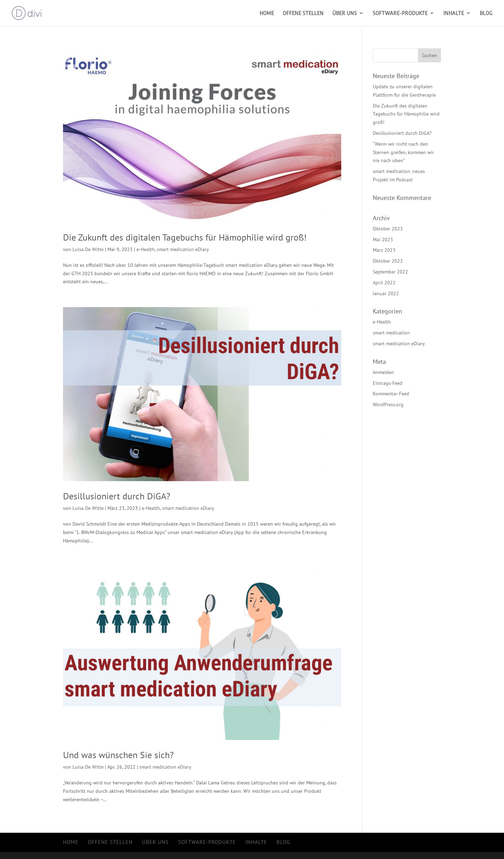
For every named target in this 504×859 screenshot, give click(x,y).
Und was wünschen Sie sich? (118, 755)
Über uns (345, 13)
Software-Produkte (400, 13)
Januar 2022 (386, 293)
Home (267, 13)
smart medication (391, 333)
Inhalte (454, 13)
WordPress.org (388, 404)
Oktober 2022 (388, 261)
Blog (486, 13)
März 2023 (384, 250)
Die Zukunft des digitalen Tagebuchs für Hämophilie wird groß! (185, 237)
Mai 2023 (383, 240)
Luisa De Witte (88, 249)
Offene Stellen (303, 13)
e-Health (146, 249)
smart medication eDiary (183, 249)
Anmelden (383, 372)
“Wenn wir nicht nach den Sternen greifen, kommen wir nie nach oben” (403, 152)
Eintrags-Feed (388, 383)
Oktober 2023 (388, 229)
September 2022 (390, 272)
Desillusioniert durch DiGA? (117, 496)
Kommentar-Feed (391, 394)
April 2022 (384, 283)
